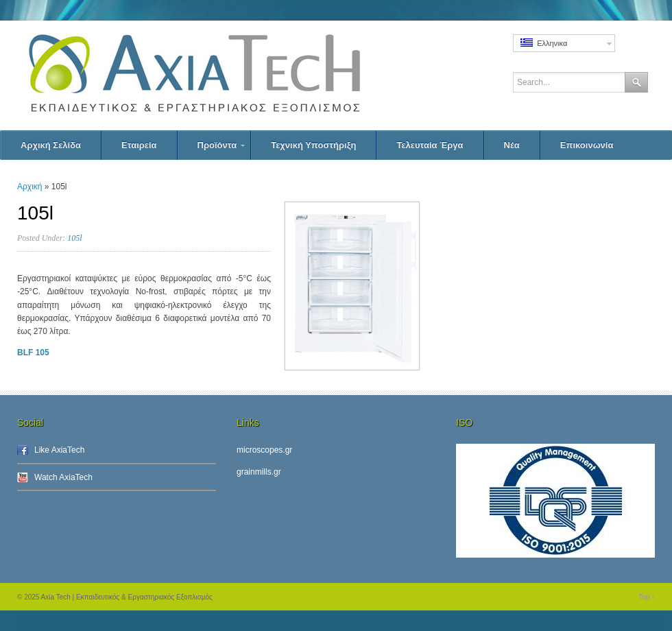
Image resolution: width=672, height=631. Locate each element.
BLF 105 (33, 353)
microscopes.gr (264, 450)
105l (74, 238)
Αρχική (29, 187)
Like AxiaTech (59, 450)
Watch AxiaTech (63, 477)
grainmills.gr (259, 472)
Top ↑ (647, 597)
